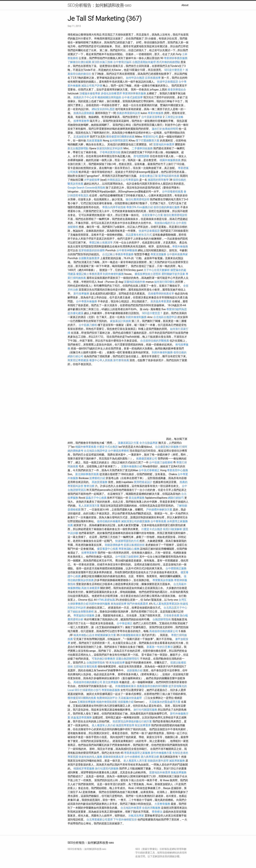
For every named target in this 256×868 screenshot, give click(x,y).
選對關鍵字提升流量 (173, 274)
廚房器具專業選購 (161, 301)
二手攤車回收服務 (142, 148)
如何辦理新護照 (119, 141)
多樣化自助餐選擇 (111, 93)
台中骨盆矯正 (125, 623)
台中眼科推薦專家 (177, 254)
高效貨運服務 (94, 141)
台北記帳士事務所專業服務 (118, 254)
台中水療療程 (133, 757)
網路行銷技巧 (176, 498)
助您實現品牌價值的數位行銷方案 (132, 721)
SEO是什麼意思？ (175, 70)
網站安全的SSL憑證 (103, 109)
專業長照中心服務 (177, 470)
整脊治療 (89, 486)
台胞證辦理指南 (162, 619)
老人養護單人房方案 (135, 761)
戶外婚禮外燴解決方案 (159, 510)
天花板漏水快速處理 (130, 698)
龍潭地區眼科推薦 (169, 176)
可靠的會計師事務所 (104, 659)
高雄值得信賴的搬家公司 (164, 631)
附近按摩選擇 (143, 725)
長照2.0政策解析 (173, 529)
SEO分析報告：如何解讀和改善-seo (99, 5)
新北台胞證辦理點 (78, 148)
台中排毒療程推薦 (173, 192)
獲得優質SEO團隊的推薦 (120, 137)
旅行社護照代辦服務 (107, 769)
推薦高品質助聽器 (84, 113)
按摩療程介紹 (97, 478)
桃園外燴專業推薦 (86, 447)
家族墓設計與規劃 (120, 321)
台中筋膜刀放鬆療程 (161, 462)
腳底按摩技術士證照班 (148, 274)
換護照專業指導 (125, 725)
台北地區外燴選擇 (131, 808)
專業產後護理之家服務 (137, 753)
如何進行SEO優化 (165, 282)
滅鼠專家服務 (177, 761)
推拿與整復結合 (177, 90)
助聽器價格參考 (114, 545)
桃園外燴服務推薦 (170, 160)
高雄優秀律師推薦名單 (161, 294)
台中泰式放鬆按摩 (133, 97)
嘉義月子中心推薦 (96, 498)
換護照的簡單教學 (158, 180)
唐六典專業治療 (150, 757)
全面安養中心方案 (152, 215)
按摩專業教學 (82, 121)
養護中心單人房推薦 (101, 360)
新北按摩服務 (137, 498)
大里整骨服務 (163, 804)
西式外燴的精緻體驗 (168, 62)
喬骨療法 (157, 812)
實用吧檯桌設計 (143, 482)
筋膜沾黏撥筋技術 (134, 545)
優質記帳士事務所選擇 (89, 274)
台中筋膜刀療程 (88, 325)
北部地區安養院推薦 (85, 666)
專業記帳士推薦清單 (101, 243)
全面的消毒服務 (151, 808)
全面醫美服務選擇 (89, 258)
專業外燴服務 (156, 113)
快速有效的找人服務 (90, 757)
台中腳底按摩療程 (119, 451)
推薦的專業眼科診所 (128, 113)
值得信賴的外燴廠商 (109, 521)
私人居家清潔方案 (89, 506)
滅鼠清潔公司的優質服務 (136, 521)
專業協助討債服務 (84, 615)
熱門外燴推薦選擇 (138, 604)
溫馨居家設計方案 (128, 443)
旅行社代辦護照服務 (145, 710)
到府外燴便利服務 (113, 274)
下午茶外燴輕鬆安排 (125, 820)
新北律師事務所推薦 (87, 474)
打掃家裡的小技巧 (90, 690)
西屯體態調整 (142, 156)
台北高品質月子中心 (175, 608)
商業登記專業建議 (78, 360)
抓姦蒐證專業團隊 (81, 718)
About (185, 5)
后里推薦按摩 (153, 78)
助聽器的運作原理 (158, 761)
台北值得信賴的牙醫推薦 (155, 341)
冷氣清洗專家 (136, 816)
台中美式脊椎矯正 (149, 470)
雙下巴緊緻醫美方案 (148, 141)
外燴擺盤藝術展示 (131, 635)
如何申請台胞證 (135, 78)
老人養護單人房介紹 (104, 725)
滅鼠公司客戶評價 (92, 86)
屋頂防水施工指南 (102, 62)
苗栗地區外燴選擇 (164, 144)
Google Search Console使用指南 (86, 188)
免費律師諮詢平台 (107, 698)
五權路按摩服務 (87, 702)
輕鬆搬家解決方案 (105, 635)
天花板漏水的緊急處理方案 (165, 702)
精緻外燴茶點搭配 (107, 702)
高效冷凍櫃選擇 (90, 588)
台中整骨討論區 (123, 62)
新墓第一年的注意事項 (160, 647)
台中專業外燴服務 (87, 301)
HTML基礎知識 (106, 600)
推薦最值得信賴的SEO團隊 (152, 686)
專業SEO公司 (151, 137)
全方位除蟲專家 (149, 443)
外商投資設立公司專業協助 (123, 180)
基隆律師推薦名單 (113, 757)
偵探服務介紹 (135, 670)
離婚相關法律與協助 (109, 97)
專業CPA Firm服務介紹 (140, 207)
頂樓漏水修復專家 (90, 93)
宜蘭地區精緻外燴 (135, 282)
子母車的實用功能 (110, 152)
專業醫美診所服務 (163, 580)
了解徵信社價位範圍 (79, 62)
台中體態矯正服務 (176, 568)
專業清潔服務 (158, 254)
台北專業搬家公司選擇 (100, 820)
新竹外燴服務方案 (161, 753)
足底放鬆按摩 (82, 137)
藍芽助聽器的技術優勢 (92, 250)
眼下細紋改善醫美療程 (81, 612)
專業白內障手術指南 (114, 207)
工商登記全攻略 (174, 117)
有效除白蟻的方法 (165, 223)
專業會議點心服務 (129, 549)
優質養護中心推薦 (107, 549)
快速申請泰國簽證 (168, 82)
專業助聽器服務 (111, 690)
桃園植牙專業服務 (84, 769)
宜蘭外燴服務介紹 (132, 466)
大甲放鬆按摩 (92, 180)
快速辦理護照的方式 (127, 541)
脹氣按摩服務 (179, 772)
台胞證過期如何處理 (144, 62)
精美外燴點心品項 (84, 635)
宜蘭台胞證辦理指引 (128, 659)
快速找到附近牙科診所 (110, 148)
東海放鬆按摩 (119, 604)
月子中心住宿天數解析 (157, 270)
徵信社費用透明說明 (137, 199)
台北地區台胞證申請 (165, 317)
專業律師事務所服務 (176, 58)
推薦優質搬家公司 (147, 459)
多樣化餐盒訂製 (149, 176)
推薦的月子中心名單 (85, 97)
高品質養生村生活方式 (139, 235)
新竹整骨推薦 (121, 360)
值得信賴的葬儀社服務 (167, 207)
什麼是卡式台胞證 (107, 447)
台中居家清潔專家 (152, 117)
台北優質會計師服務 (167, 447)
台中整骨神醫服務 (127, 250)
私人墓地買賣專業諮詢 (166, 604)
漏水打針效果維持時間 (165, 129)
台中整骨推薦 (159, 521)
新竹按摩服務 (82, 294)
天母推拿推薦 (171, 615)
